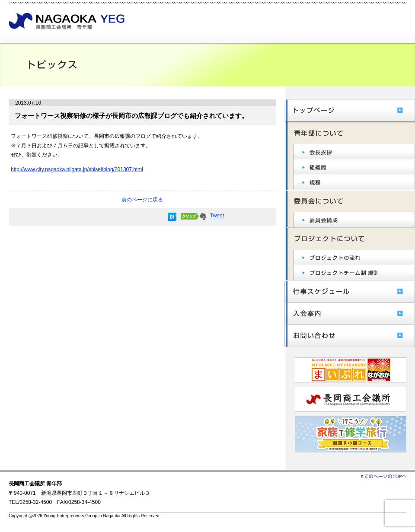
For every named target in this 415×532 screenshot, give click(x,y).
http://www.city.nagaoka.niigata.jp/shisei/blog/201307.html (77, 169)
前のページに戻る (142, 200)
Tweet (217, 216)
